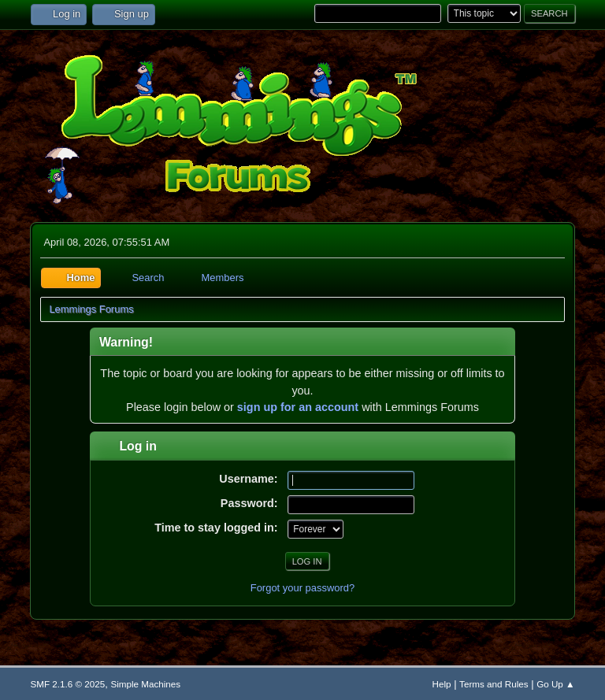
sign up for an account (298, 407)
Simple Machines (145, 684)
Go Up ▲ (555, 684)
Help (442, 684)
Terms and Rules (494, 684)
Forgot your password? (302, 588)
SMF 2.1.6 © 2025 (67, 684)
